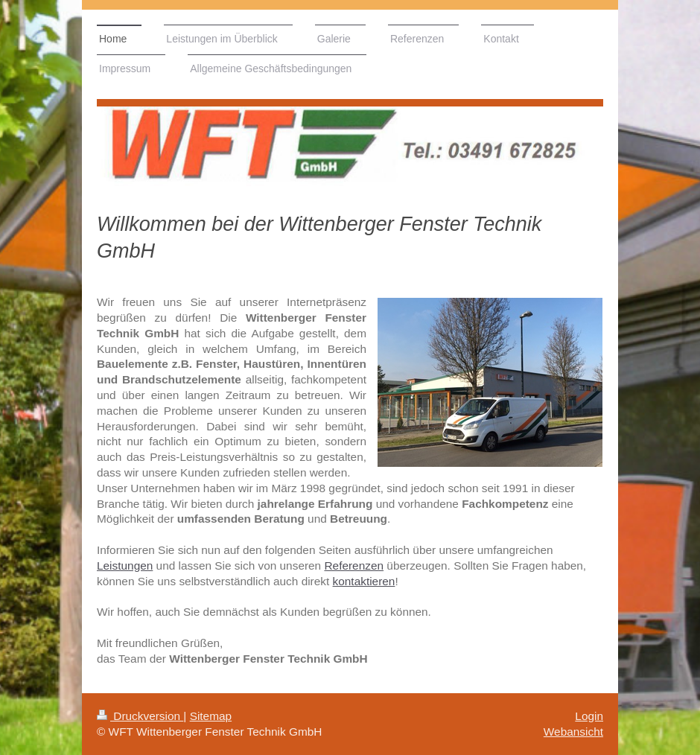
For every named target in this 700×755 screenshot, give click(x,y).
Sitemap (211, 716)
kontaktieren (364, 581)
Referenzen (354, 566)
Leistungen (125, 566)
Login (589, 716)
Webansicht (573, 732)
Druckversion (140, 716)
